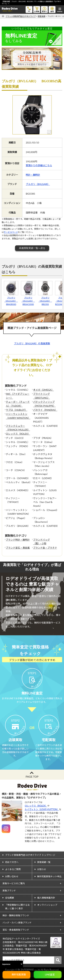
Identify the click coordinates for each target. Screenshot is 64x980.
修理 (52, 9)
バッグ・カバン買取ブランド (17, 923)
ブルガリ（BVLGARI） (38, 184)
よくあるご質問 (13, 869)
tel (29, 9)
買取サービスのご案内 (14, 883)
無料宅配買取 (19, 974)
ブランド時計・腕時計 (18, 540)
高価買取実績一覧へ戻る (32, 248)
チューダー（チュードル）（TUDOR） (18, 404)
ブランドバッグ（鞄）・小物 (41, 542)
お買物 (37, 9)
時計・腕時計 (33, 175)
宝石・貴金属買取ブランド (16, 930)
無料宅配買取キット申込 (49, 876)
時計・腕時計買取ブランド (16, 915)
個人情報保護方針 (46, 898)
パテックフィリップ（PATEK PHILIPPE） (44, 404)
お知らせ (42, 869)
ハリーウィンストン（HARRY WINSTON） (18, 416)
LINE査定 (50, 974)
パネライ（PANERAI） (45, 410)
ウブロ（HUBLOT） (17, 410)
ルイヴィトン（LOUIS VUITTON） (42, 809)
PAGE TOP (32, 776)
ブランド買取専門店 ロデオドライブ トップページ (30, 855)
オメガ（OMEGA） (44, 390)
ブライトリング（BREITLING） (41, 396)
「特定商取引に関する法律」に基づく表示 (17, 907)
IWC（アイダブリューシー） (18, 396)
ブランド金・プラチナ (45, 548)
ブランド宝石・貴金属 (18, 548)
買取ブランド (9, 891)
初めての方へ (12, 862)
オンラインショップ (47, 905)
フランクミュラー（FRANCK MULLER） (18, 428)
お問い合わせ (12, 876)
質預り (44, 9)
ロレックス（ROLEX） (18, 434)
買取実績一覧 (44, 862)
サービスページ (11, 232)
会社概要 (10, 898)
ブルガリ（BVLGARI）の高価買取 (32, 343)
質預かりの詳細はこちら (39, 165)
